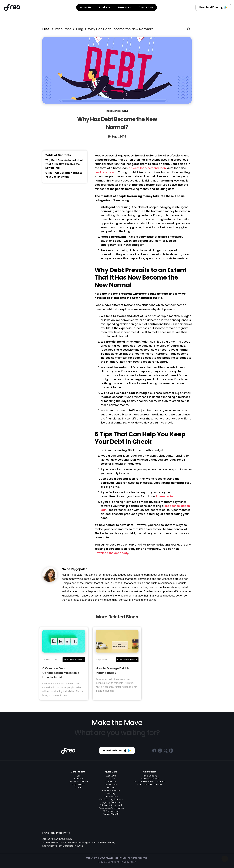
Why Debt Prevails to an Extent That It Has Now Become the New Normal (64, 164)
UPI (78, 776)
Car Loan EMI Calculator (150, 785)
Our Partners (111, 796)
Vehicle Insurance (78, 782)
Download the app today (111, 553)
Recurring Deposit (150, 779)
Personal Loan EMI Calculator (150, 782)
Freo (46, 29)
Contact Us (111, 782)
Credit (78, 788)
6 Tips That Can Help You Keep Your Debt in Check (64, 175)
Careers (111, 779)
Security (111, 793)
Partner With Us (111, 814)
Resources (63, 29)
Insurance (78, 779)
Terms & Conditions (109, 862)
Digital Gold (78, 785)
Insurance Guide (111, 791)
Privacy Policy (129, 862)
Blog (80, 29)
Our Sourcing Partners (111, 799)
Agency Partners (111, 802)
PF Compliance (111, 811)
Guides (111, 788)
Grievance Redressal (111, 805)
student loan (138, 168)
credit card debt (106, 172)
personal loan (157, 168)
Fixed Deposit (150, 776)
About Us (111, 776)
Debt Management (117, 111)
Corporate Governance (111, 808)
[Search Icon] (189, 29)
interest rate (165, 496)
